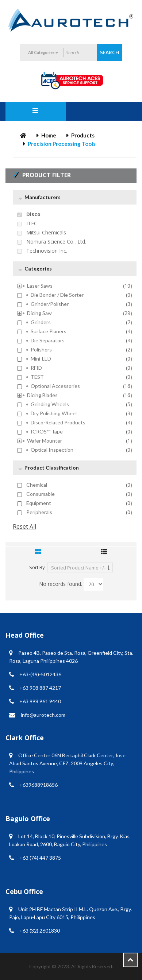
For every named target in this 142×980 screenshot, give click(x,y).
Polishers (41, 350)
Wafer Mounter (45, 441)
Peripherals (39, 512)
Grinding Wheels (50, 404)
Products (83, 135)
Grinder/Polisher (50, 304)
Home (49, 135)
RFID (36, 368)
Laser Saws (40, 286)
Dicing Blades (42, 395)
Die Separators (48, 341)
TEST (37, 377)
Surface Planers (49, 331)
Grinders (41, 322)
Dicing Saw (39, 313)
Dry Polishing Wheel (54, 413)
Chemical (37, 485)
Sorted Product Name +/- (78, 568)
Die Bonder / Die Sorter (57, 295)
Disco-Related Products (58, 423)
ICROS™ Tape (47, 432)
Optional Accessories (55, 386)
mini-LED (41, 359)
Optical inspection (52, 450)
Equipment (39, 503)
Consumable (41, 494)
